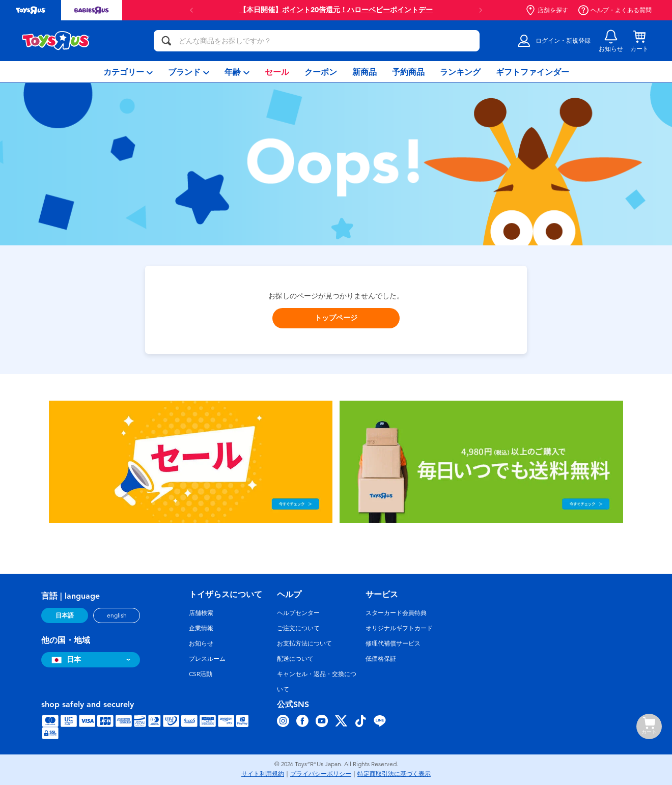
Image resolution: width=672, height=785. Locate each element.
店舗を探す (547, 10)
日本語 (65, 615)
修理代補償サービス (393, 643)
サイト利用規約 (263, 774)
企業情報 (201, 628)
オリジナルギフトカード (399, 628)
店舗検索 (201, 613)
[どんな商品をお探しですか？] (317, 41)
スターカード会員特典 (396, 613)
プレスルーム (207, 659)
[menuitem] (128, 72)
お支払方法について (304, 643)
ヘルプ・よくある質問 (615, 10)
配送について (295, 659)
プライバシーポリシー (321, 774)
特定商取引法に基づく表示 (394, 774)
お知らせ (201, 643)
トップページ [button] (336, 318)
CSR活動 (201, 674)
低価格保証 (381, 659)
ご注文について (298, 628)
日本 (65, 660)
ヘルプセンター (298, 613)
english (117, 615)
